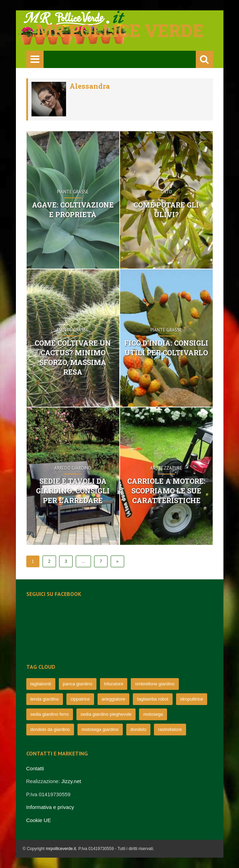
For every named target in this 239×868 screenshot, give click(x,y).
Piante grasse (73, 192)
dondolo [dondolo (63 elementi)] (138, 729)
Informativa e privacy (50, 807)
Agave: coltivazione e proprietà (73, 210)
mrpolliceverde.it (61, 849)
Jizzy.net (71, 781)
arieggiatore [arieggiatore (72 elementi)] (114, 699)
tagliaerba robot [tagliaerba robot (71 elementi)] (153, 699)
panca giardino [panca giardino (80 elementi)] (78, 684)
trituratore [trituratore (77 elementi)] (114, 684)
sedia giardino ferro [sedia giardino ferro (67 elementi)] (50, 714)
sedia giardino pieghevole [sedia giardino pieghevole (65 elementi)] (106, 714)
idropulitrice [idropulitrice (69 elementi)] (192, 699)
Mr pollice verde (120, 30)
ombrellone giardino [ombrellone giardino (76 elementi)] (155, 684)
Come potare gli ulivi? (166, 210)
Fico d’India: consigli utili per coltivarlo (166, 348)
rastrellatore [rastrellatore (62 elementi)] (170, 729)
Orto (166, 192)
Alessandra (90, 86)
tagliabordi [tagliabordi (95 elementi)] (41, 684)
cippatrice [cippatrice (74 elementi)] (80, 699)
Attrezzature (166, 468)
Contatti (35, 768)
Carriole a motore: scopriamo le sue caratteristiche (166, 491)
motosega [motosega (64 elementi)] (153, 714)
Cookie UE (39, 820)
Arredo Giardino (73, 468)
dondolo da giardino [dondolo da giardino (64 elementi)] (50, 729)
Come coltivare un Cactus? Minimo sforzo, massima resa (73, 357)
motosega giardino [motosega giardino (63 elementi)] (100, 729)
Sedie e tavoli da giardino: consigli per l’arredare (73, 491)
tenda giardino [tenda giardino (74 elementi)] (45, 699)
